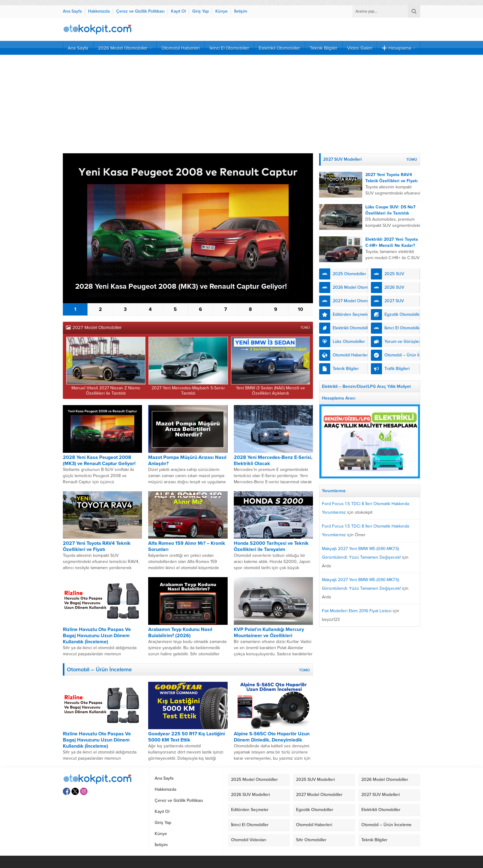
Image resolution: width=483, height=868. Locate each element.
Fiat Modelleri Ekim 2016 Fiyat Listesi (357, 611)
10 (300, 309)
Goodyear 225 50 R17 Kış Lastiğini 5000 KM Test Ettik (187, 737)
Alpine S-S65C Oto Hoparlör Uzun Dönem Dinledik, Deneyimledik (272, 737)
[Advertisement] (241, 104)
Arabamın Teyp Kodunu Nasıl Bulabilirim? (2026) (180, 633)
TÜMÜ (305, 328)
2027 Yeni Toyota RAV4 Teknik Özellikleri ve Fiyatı (97, 546)
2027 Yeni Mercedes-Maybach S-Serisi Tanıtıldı (188, 391)
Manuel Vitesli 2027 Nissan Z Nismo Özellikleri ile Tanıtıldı (106, 391)
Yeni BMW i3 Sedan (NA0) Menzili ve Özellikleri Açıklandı (270, 391)
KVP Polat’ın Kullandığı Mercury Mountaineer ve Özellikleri (269, 633)
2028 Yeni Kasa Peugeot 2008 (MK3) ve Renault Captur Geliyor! (181, 286)
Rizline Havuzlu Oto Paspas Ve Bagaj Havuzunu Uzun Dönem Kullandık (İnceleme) (97, 636)
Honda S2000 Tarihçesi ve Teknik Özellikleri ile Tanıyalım (271, 546)
